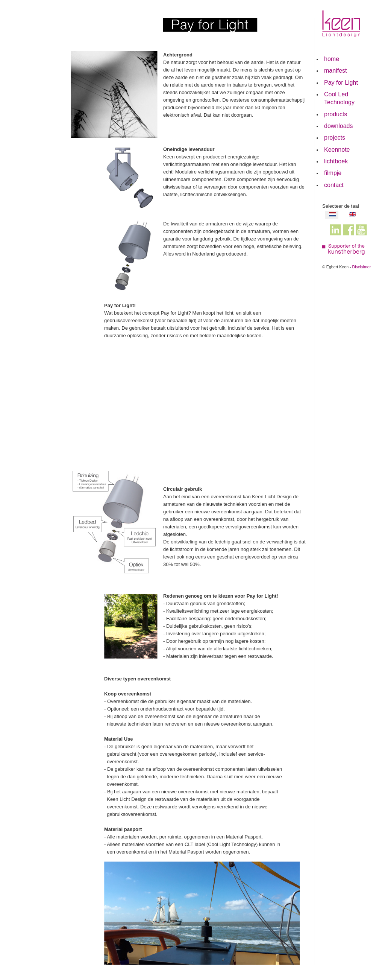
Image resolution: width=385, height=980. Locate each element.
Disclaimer (362, 267)
